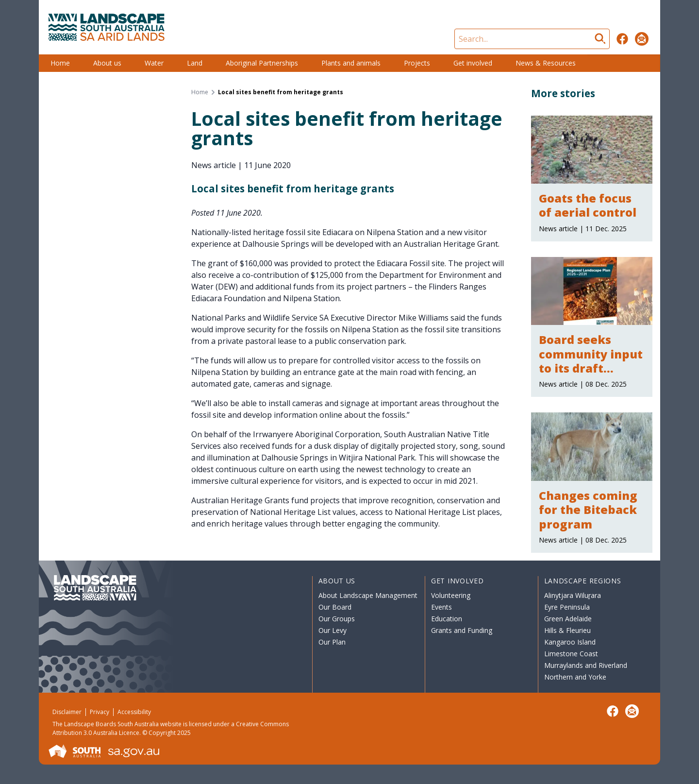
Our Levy (333, 630)
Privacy (100, 712)
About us (107, 63)
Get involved (473, 63)
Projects (417, 63)
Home (60, 63)
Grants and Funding (462, 630)
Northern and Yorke (575, 677)
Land (195, 63)
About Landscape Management (368, 595)
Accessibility (134, 712)
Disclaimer (67, 712)
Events (441, 607)
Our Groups (337, 619)
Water (154, 63)
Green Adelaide (568, 619)
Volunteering (451, 595)
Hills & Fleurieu (567, 630)
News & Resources (546, 63)
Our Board (335, 607)
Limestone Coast (571, 654)
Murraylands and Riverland (586, 665)
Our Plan (332, 642)
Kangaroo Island (570, 642)
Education (447, 619)
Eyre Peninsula (567, 607)
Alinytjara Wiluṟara (573, 595)
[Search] (532, 39)
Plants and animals (351, 63)
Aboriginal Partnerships (262, 63)
